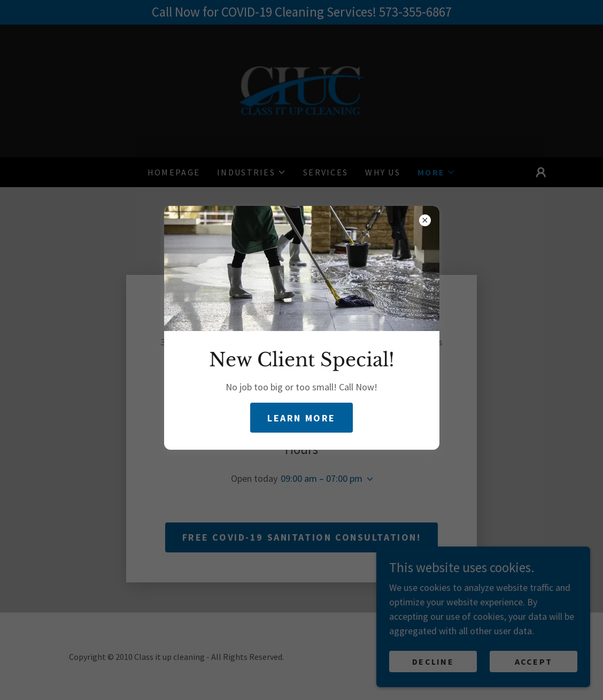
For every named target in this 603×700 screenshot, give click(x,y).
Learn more (301, 418)
